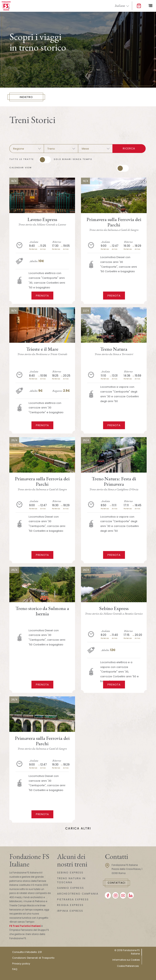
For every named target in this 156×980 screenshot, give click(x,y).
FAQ (15, 969)
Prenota (42, 296)
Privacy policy (21, 964)
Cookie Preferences (128, 966)
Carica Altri (78, 828)
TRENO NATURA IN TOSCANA (71, 880)
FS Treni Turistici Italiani (25, 926)
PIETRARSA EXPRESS (73, 899)
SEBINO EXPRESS (70, 873)
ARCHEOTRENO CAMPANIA (78, 894)
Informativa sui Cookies (126, 960)
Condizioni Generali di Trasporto (33, 958)
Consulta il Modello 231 (27, 952)
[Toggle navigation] (150, 6)
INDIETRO (27, 97)
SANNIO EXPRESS (71, 888)
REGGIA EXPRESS (70, 905)
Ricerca (129, 148)
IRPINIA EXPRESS (70, 911)
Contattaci (117, 883)
